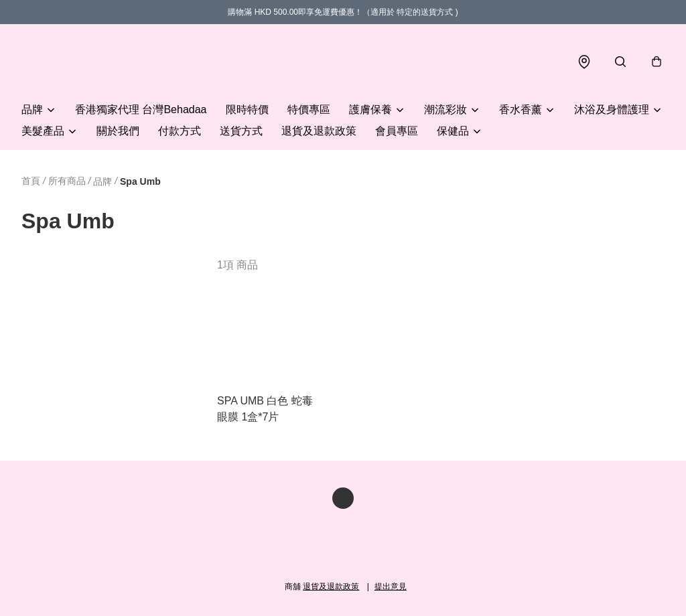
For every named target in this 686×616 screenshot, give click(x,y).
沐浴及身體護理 (612, 109)
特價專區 (309, 109)
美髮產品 (43, 131)
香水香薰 (521, 109)
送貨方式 (241, 131)
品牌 (32, 109)
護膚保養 (370, 109)
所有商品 (67, 181)
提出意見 (391, 587)
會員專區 (397, 131)
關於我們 (118, 131)
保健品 (453, 131)
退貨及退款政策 (319, 131)
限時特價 (247, 109)
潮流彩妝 (445, 109)
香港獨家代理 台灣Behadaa (141, 109)
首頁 (31, 181)
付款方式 (180, 131)
